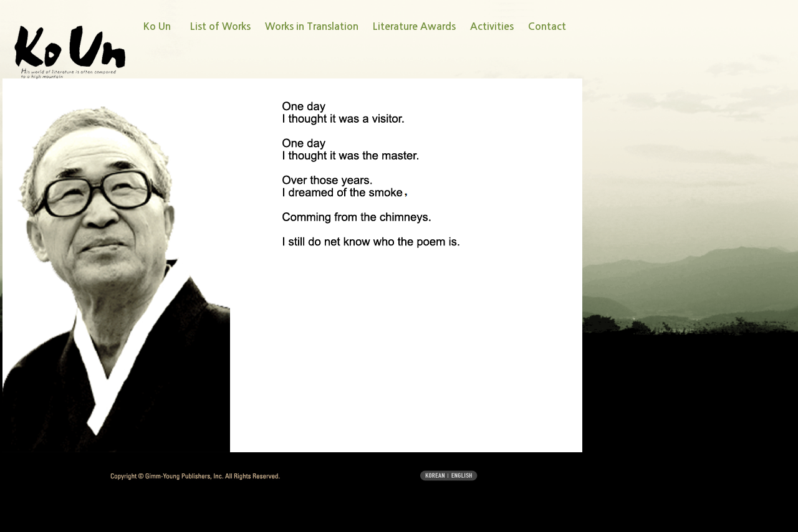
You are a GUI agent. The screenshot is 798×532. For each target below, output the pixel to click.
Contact (547, 26)
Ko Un (157, 26)
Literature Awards (414, 26)
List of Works (220, 26)
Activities (492, 26)
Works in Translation (312, 26)
